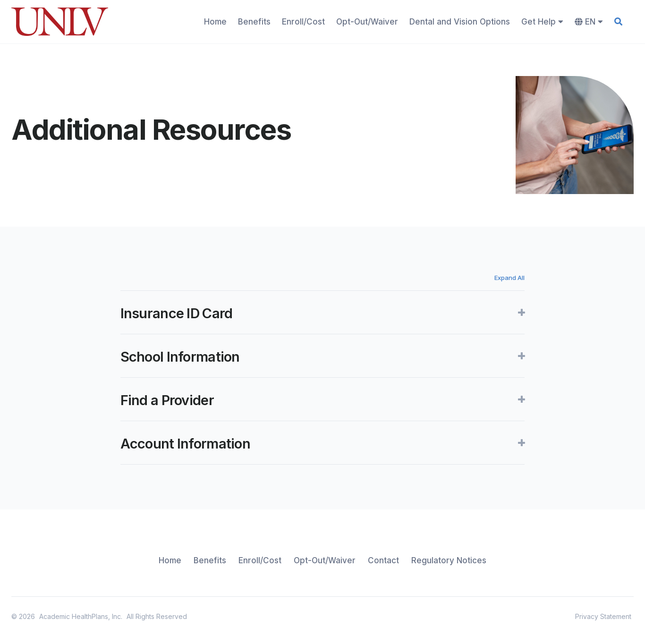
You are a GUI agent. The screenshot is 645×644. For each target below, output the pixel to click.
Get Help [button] (542, 22)
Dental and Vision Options (460, 22)
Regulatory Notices (449, 560)
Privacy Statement (603, 616)
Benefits (254, 22)
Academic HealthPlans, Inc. (81, 616)
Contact (383, 560)
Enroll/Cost (303, 22)
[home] (60, 22)
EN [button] (589, 22)
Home (215, 22)
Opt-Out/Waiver (367, 22)
